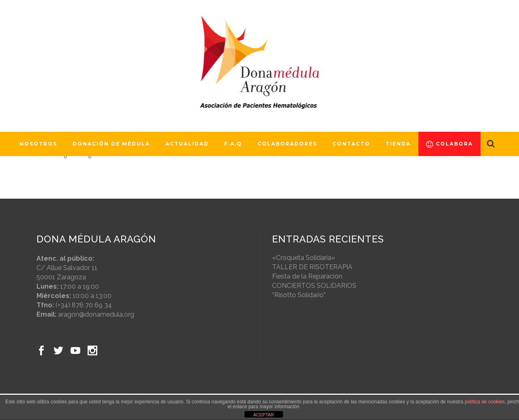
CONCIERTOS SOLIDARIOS (314, 286)
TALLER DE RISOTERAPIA (312, 267)
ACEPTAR (263, 415)
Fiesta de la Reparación (307, 276)
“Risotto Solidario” (299, 295)
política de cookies (485, 402)
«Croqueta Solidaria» (303, 258)
